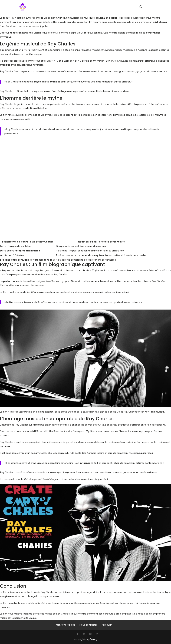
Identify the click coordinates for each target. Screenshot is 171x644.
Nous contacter (88, 625)
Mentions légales (65, 625)
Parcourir (107, 625)
